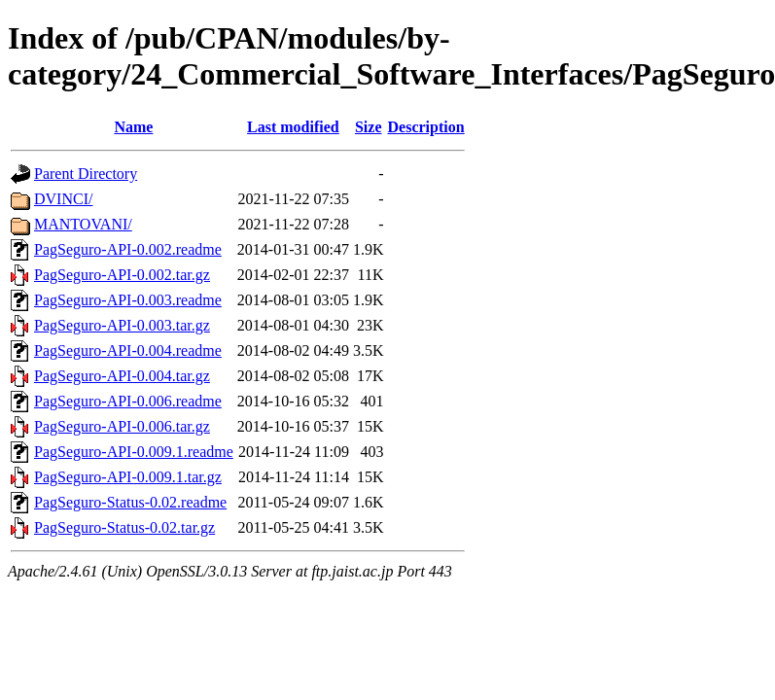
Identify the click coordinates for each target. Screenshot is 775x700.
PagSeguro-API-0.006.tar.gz (122, 426)
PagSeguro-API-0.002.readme (128, 249)
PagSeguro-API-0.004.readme (128, 350)
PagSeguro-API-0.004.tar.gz (122, 376)
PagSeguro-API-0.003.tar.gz (122, 325)
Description (426, 127)
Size (369, 127)
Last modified (293, 127)
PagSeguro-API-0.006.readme (128, 401)
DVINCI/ (63, 199)
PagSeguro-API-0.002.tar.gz (122, 275)
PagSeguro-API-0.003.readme (128, 300)
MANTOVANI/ (83, 224)
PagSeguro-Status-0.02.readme (130, 502)
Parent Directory (86, 174)
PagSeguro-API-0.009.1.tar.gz (128, 477)
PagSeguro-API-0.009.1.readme (134, 452)
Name (133, 127)
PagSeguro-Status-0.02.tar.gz (124, 527)
